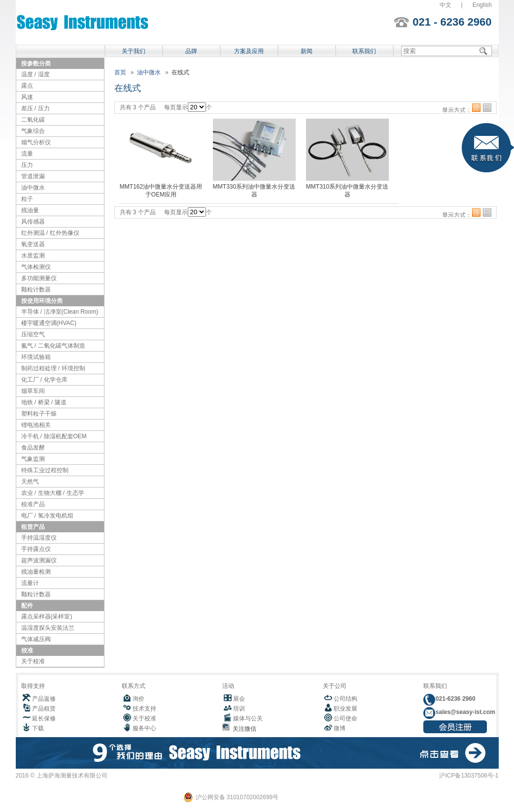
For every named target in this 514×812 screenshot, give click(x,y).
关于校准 (33, 661)
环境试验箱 (36, 357)
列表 (487, 108)
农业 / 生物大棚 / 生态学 (53, 493)
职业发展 (345, 709)
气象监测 (33, 459)
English (482, 5)
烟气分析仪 (36, 142)
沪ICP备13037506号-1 (469, 776)
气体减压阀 (36, 639)
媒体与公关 (248, 718)
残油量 (30, 210)
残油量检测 (36, 572)
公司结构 (345, 699)
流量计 (30, 583)
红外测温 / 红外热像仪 (50, 233)
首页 (120, 72)
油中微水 (33, 188)
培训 (239, 709)
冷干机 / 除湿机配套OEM (54, 436)
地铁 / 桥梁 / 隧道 (44, 402)
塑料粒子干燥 (39, 414)
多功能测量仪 (39, 278)
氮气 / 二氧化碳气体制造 (53, 346)
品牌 (191, 51)
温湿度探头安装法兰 (48, 628)
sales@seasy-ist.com (465, 712)
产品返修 (44, 699)
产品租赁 (44, 709)
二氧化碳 (33, 120)
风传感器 (33, 222)
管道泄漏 (33, 176)
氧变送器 (33, 244)
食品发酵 (33, 448)
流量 (27, 154)
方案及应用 (249, 51)
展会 (239, 699)
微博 (340, 728)
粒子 (27, 199)
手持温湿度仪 (39, 538)
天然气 (30, 482)
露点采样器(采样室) (47, 617)
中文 (445, 5)
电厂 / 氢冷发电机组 (47, 516)
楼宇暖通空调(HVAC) (49, 323)
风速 (27, 97)
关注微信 (243, 729)
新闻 (307, 51)
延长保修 (44, 718)
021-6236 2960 (455, 699)
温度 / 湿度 (35, 74)
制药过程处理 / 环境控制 (53, 368)
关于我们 (134, 51)
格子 (476, 108)
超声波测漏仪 (39, 560)
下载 (38, 728)
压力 (27, 165)
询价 (138, 699)
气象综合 (33, 131)
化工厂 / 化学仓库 (44, 380)
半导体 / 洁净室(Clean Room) (60, 312)
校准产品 (33, 504)
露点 (27, 86)
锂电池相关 (36, 425)
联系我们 (364, 51)
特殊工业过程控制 (45, 470)
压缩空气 (33, 334)
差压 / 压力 (35, 108)
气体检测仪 (36, 267)
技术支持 (144, 709)
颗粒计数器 (36, 290)
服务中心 (144, 728)
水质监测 (33, 256)
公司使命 (345, 718)
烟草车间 (33, 391)
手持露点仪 (36, 549)
